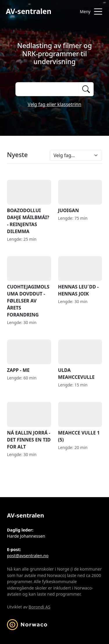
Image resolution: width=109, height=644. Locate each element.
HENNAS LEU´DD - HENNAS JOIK (80, 277)
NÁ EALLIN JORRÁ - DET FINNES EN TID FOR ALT (29, 426)
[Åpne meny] (90, 12)
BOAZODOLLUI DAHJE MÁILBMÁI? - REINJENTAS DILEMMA (29, 207)
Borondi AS (39, 607)
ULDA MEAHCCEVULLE (80, 360)
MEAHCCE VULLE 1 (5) (80, 422)
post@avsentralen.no (28, 556)
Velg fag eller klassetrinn (54, 104)
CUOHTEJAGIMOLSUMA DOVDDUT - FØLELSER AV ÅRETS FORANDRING (29, 287)
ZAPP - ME (29, 356)
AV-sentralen (29, 11)
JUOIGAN (80, 197)
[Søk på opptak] (47, 89)
